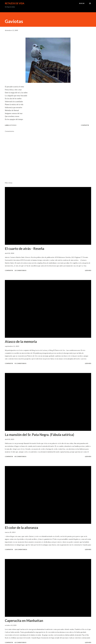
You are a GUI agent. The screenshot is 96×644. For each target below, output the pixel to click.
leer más (88, 270)
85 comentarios (20, 456)
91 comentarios (20, 363)
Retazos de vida (15, 3)
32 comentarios (20, 270)
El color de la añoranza (22, 528)
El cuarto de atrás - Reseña (25, 249)
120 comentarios (21, 549)
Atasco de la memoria (21, 342)
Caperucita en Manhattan (24, 621)
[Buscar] (82, 3)
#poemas (13, 125)
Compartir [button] (85, 125)
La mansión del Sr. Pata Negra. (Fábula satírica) (39, 435)
